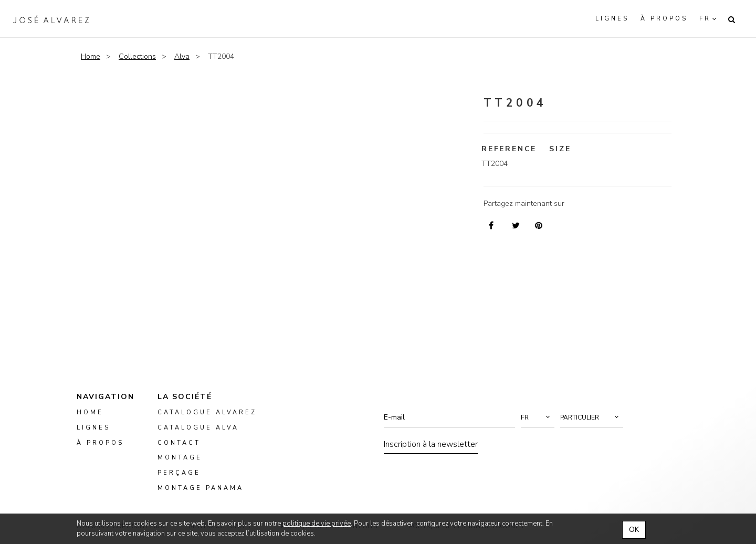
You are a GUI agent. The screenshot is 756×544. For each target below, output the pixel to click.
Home (91, 56)
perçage (179, 473)
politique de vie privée (317, 524)
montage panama (201, 488)
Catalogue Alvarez (207, 412)
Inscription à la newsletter (431, 444)
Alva (182, 56)
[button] (538, 417)
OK (634, 530)
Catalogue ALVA (198, 428)
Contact (179, 443)
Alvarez (51, 19)
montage (180, 458)
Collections (137, 56)
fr (705, 19)
